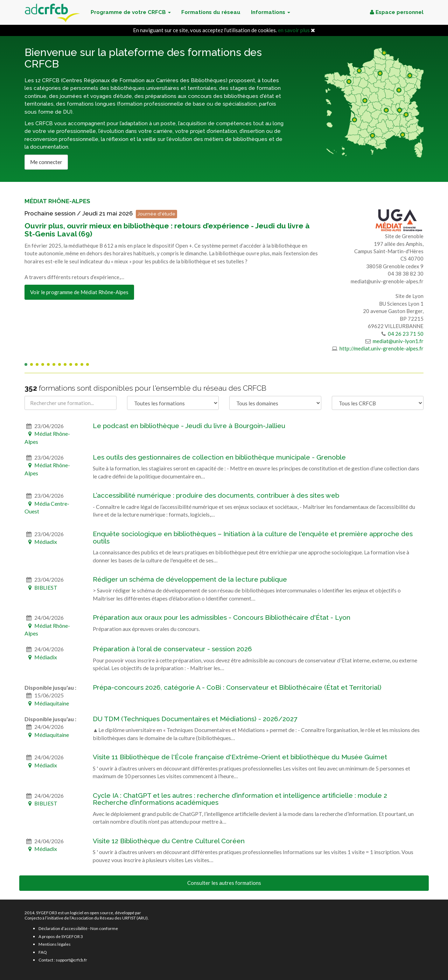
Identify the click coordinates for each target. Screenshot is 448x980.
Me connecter (46, 162)
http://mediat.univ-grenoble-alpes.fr (381, 348)
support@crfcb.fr (71, 960)
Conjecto (33, 918)
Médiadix (41, 542)
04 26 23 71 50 (405, 334)
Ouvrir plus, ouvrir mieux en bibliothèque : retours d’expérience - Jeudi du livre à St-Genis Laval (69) (167, 230)
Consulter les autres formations (224, 883)
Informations (271, 12)
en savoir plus (294, 30)
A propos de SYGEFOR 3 (61, 936)
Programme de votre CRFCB (131, 12)
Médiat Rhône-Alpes (57, 201)
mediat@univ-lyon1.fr (398, 341)
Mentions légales (55, 944)
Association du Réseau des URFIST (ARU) (110, 918)
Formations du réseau (211, 12)
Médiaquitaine (47, 703)
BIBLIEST (41, 587)
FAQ (43, 952)
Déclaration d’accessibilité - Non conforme (78, 928)
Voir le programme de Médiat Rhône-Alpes (79, 292)
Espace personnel (397, 12)
